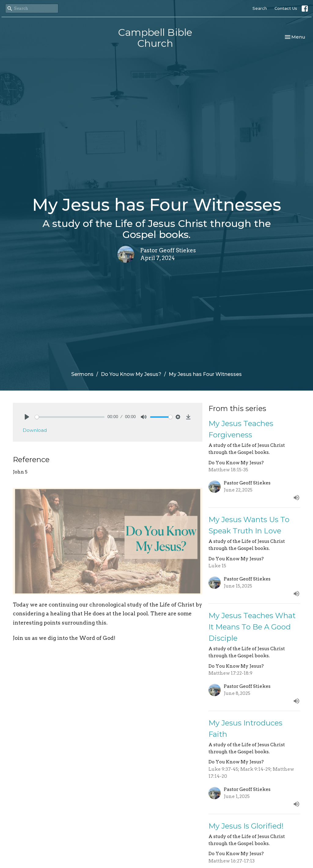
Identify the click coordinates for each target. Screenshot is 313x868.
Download (35, 430)
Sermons (82, 374)
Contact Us (286, 8)
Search (260, 8)
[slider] (70, 417)
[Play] (27, 417)
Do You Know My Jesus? (131, 374)
